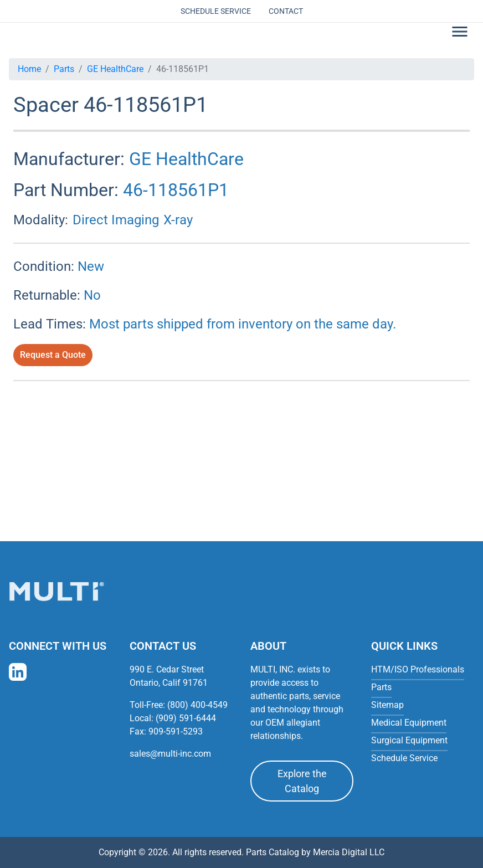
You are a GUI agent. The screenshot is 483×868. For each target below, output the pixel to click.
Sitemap (387, 705)
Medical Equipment (409, 723)
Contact (286, 11)
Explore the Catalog (302, 781)
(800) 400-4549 (197, 705)
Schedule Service (216, 11)
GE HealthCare (115, 69)
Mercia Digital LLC (349, 852)
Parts (64, 69)
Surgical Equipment (409, 740)
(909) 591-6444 (186, 718)
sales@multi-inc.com (170, 754)
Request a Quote (53, 355)
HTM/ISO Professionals (418, 669)
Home (29, 69)
